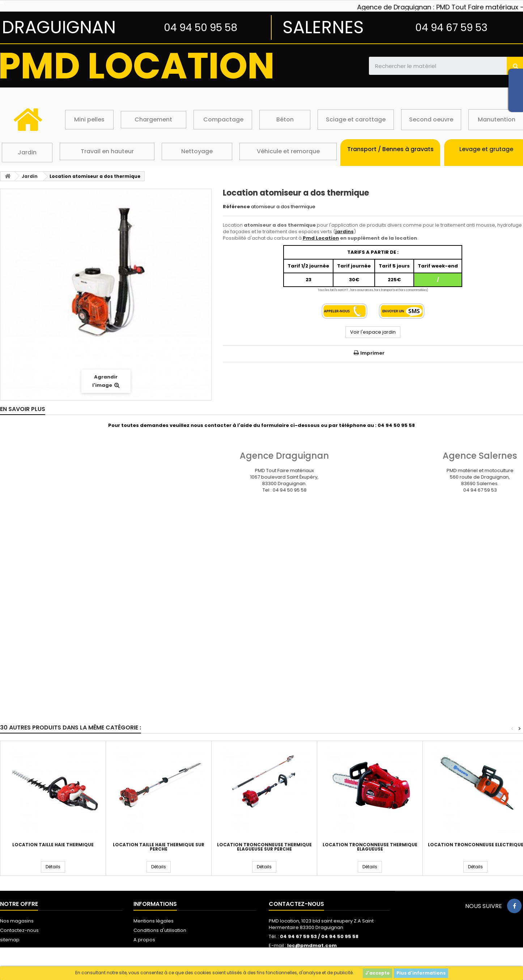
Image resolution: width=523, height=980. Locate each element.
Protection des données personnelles (178, 958)
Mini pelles (89, 119)
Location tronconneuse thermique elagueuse (370, 847)
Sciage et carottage (356, 119)
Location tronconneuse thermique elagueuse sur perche (264, 847)
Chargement (153, 119)
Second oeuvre (431, 119)
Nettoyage (197, 151)
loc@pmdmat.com (312, 945)
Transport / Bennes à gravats (390, 149)
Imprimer (372, 353)
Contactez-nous (19, 930)
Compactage (223, 119)
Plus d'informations (421, 973)
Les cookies (147, 949)
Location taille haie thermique (53, 845)
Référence (236, 207)
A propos (144, 940)
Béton (285, 119)
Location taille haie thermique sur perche (159, 847)
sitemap (10, 940)
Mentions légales (154, 921)
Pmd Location (321, 238)
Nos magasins (17, 921)
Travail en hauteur (107, 151)
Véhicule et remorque (288, 151)
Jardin (27, 152)
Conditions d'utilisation (160, 930)
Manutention (497, 119)
